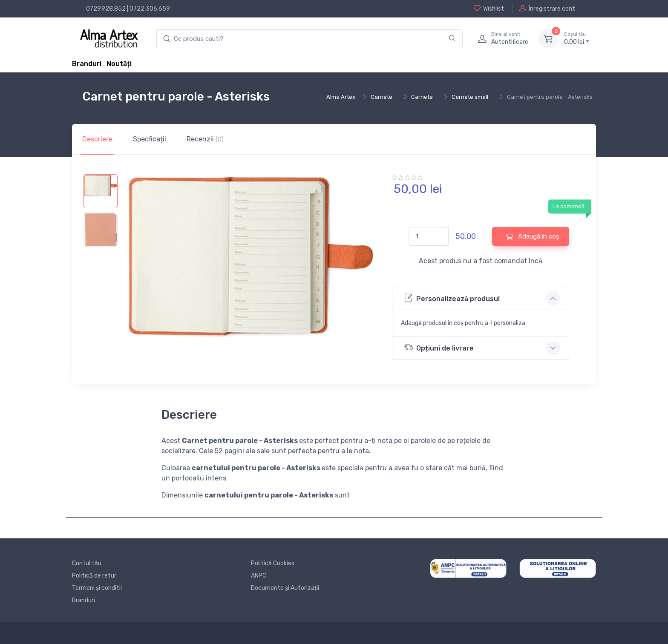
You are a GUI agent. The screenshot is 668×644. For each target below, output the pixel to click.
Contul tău (87, 563)
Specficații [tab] (150, 139)
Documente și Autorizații (285, 588)
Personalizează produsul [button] (452, 298)
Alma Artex (341, 97)
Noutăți (119, 64)
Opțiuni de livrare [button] (439, 347)
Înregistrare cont (547, 9)
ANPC (259, 576)
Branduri (87, 64)
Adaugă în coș (532, 237)
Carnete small (470, 97)
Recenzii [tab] (205, 139)
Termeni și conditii (97, 588)
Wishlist (489, 9)
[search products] (299, 39)
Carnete (382, 97)
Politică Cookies (273, 563)
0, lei (577, 38)
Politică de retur (94, 576)
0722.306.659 (150, 9)
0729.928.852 (106, 9)
